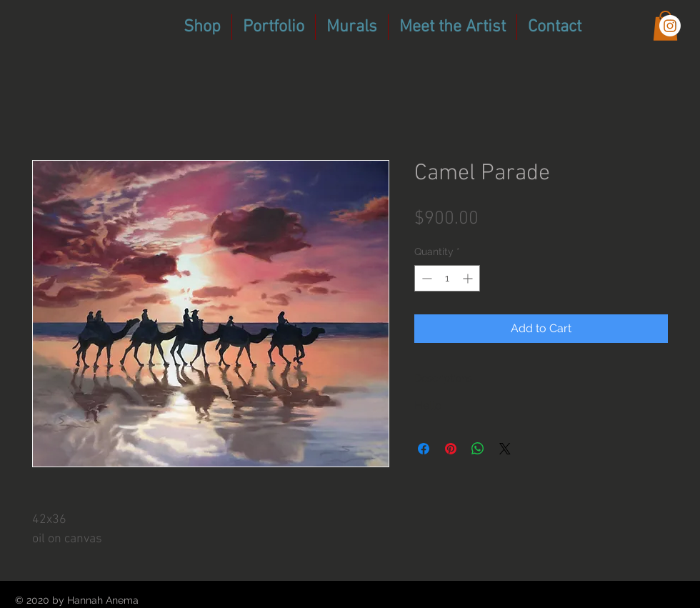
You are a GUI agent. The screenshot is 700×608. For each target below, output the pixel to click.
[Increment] (469, 278)
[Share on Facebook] (424, 449)
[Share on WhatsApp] (478, 449)
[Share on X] (505, 449)
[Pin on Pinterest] (451, 449)
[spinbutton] (447, 278)
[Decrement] (425, 278)
